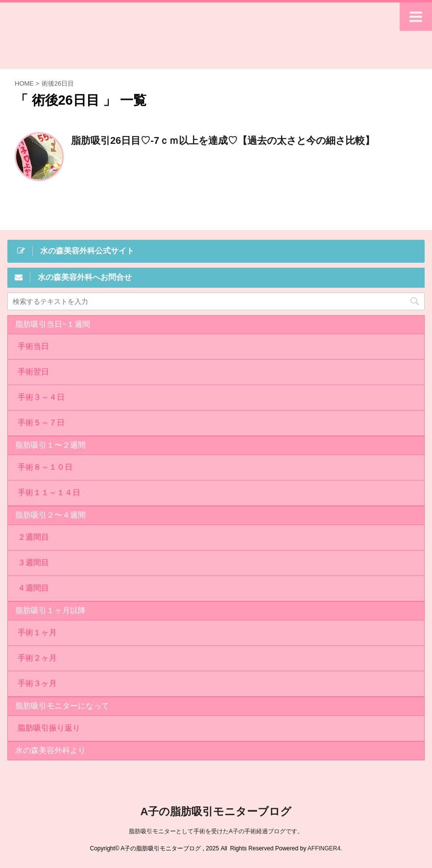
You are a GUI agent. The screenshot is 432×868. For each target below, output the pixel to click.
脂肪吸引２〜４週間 (50, 515)
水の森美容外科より (50, 750)
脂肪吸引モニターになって (62, 706)
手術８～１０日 (45, 467)
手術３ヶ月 (37, 683)
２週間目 (33, 537)
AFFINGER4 (324, 848)
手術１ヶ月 (37, 632)
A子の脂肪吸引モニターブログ (216, 56)
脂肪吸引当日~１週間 (53, 324)
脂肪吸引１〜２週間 (50, 445)
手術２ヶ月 (37, 658)
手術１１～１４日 (49, 492)
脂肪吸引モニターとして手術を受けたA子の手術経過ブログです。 (216, 831)
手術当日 (33, 346)
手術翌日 (33, 372)
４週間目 (33, 588)
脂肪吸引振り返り (49, 728)
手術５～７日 (41, 423)
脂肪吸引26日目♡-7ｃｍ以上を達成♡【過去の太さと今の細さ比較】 (223, 140)
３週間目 (33, 562)
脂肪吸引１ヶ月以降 (50, 610)
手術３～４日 (41, 397)
